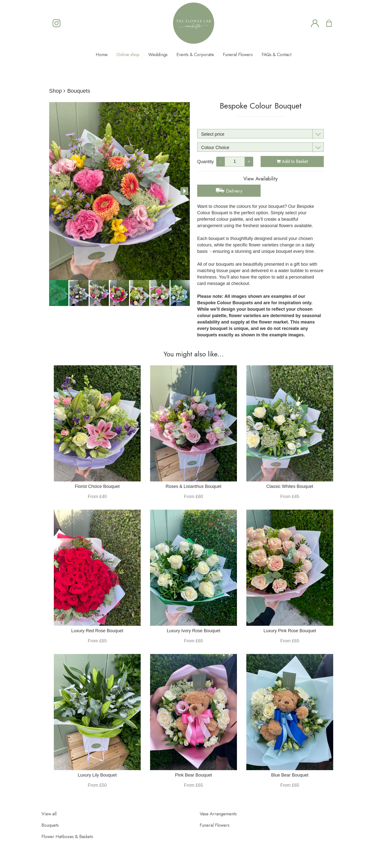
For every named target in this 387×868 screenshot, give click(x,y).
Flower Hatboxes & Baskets (67, 837)
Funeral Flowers (215, 825)
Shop (55, 91)
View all (49, 814)
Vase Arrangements (218, 814)
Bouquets (79, 91)
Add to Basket (292, 161)
